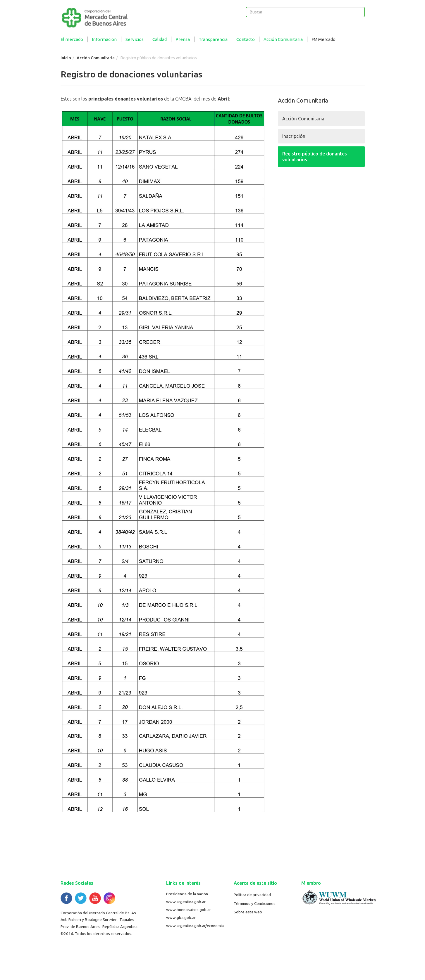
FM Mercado (324, 39)
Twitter (81, 898)
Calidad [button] (160, 39)
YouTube (95, 898)
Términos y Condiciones (255, 903)
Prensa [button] (183, 39)
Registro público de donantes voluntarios (315, 157)
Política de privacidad (252, 895)
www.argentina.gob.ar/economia (195, 926)
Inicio (66, 58)
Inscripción (294, 136)
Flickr (109, 898)
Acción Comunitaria (96, 58)
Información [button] (104, 39)
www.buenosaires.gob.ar (189, 910)
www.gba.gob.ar (181, 917)
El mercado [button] (72, 39)
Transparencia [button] (213, 39)
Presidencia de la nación (187, 894)
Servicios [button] (135, 39)
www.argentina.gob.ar (186, 902)
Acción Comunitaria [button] (283, 39)
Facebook (66, 898)
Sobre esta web (248, 912)
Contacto (246, 39)
